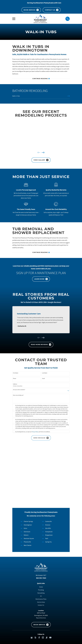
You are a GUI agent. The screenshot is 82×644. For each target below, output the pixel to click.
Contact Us (52, 10)
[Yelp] (35, 580)
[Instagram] (43, 580)
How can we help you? (18, 396)
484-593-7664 (41, 520)
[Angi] (47, 580)
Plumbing (41, 532)
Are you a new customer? (19, 390)
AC (41, 538)
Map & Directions (41, 560)
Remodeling (41, 535)
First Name (16, 373)
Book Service (31, 10)
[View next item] (43, 153)
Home (41, 529)
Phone (15, 379)
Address (15, 384)
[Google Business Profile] (32, 580)
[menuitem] (41, 97)
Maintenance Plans (41, 542)
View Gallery (41, 160)
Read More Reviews (41, 345)
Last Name (45, 373)
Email (43, 379)
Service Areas (41, 545)
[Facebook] (39, 580)
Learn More (41, 279)
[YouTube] (50, 580)
